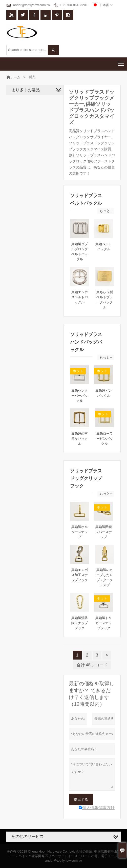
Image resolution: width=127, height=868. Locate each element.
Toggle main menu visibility (121, 62)
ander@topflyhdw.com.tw (31, 5)
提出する (81, 799)
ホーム (15, 77)
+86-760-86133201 (74, 5)
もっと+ (106, 211)
